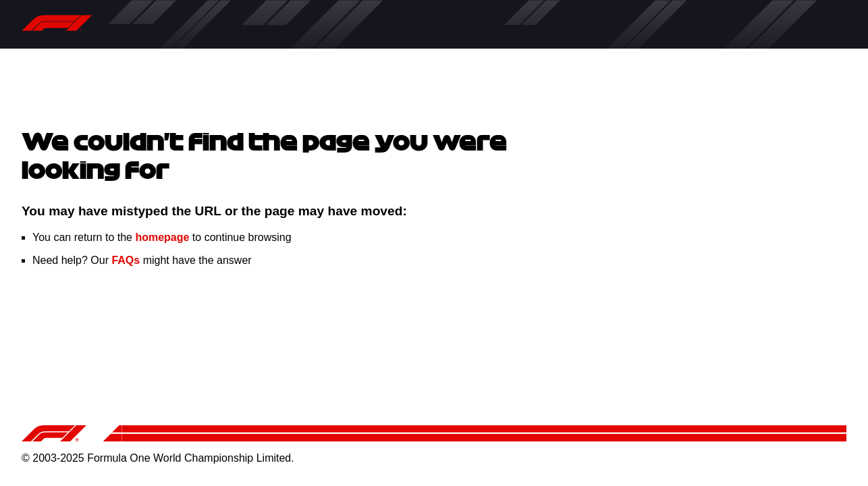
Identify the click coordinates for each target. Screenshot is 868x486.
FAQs (126, 260)
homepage (162, 237)
